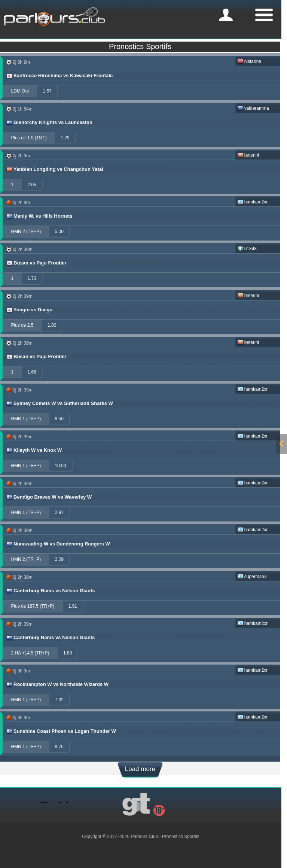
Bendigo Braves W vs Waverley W (49, 497)
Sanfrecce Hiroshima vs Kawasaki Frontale (59, 76)
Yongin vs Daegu (29, 310)
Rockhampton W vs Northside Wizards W (57, 684)
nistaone (249, 61)
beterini (248, 155)
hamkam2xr (253, 202)
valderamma (253, 108)
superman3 (252, 577)
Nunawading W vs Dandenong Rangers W (58, 544)
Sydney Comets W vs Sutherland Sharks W (59, 403)
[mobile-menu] (226, 15)
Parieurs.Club (144, 837)
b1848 (247, 249)
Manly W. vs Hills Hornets (39, 216)
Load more (140, 769)
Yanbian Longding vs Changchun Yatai (54, 169)
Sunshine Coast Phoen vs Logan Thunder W (61, 731)
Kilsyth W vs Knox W (34, 450)
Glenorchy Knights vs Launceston (49, 123)
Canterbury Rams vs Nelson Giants (50, 591)
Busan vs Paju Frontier (36, 263)
